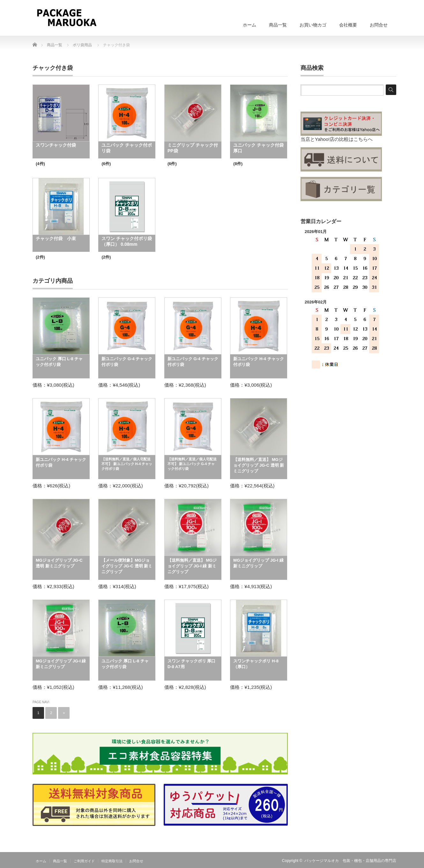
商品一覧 (278, 25)
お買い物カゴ (313, 25)
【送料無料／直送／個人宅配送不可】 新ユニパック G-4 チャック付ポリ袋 (192, 464)
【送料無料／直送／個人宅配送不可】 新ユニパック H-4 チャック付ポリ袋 (127, 464)
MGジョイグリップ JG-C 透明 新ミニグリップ (59, 563)
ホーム (249, 25)
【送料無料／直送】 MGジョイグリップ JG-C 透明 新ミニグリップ (259, 465)
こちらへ (363, 139)
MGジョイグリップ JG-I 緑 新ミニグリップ (258, 563)
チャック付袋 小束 (56, 238)
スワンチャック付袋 (56, 145)
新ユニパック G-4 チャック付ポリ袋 (127, 362)
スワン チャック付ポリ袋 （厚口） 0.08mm (127, 241)
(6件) (106, 164)
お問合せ (379, 25)
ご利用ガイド (84, 861)
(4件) (40, 164)
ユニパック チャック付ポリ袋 (127, 148)
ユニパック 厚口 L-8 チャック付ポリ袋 (59, 362)
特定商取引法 (112, 861)
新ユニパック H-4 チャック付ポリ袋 (258, 362)
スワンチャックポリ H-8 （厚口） (258, 664)
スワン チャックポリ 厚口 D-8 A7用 (191, 664)
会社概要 (348, 25)
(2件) (40, 257)
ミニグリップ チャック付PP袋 (193, 148)
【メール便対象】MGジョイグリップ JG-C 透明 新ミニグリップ (127, 566)
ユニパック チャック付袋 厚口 (258, 148)
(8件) (238, 164)
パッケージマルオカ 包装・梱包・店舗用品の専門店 (350, 861)
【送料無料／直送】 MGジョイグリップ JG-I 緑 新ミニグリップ (192, 566)
